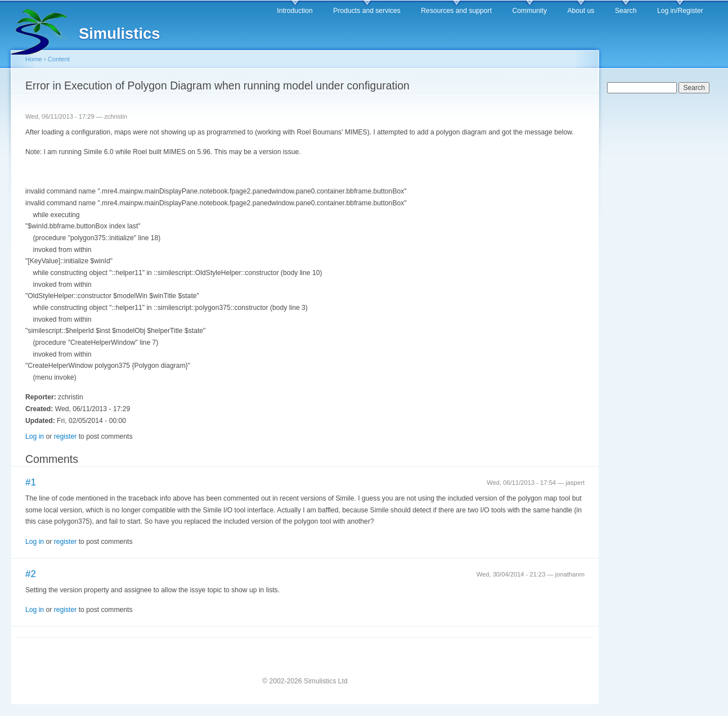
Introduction (295, 11)
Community (530, 11)
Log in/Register (680, 11)
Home (34, 59)
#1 (31, 482)
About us (581, 11)
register (66, 436)
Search (626, 11)
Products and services (367, 11)
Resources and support (456, 11)
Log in (35, 436)
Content (59, 59)
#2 (31, 574)
